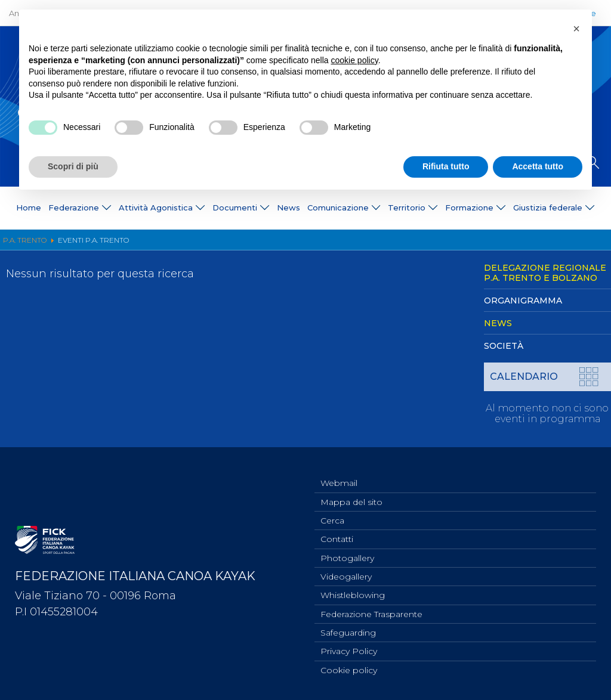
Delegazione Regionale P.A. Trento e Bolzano (545, 273)
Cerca (332, 512)
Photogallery (347, 552)
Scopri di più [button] (73, 166)
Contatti (337, 532)
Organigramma (523, 301)
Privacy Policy (349, 650)
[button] (576, 29)
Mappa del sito (351, 493)
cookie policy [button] (355, 60)
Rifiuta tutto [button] (446, 166)
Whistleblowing (353, 591)
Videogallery (346, 571)
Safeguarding (348, 630)
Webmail (339, 473)
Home (29, 208)
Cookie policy (349, 670)
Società (504, 346)
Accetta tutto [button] (538, 166)
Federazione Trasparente (371, 611)
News (288, 208)
